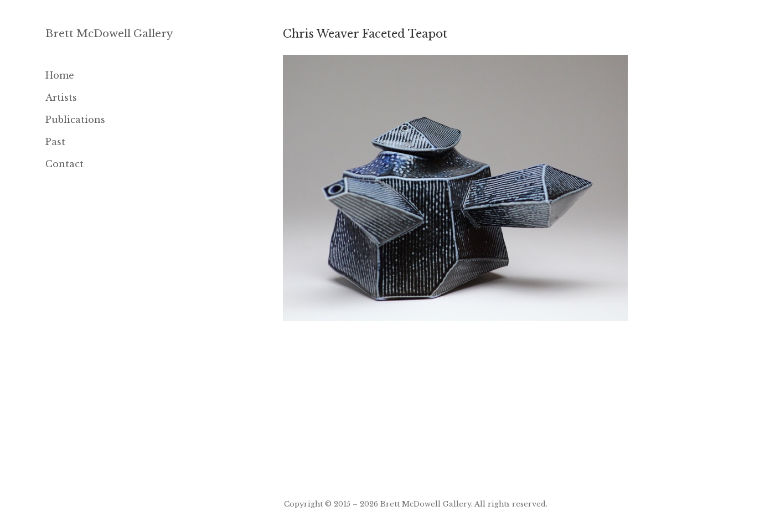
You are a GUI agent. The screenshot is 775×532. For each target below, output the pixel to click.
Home (60, 75)
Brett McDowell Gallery (109, 33)
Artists (61, 97)
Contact (64, 164)
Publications (75, 120)
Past (55, 142)
